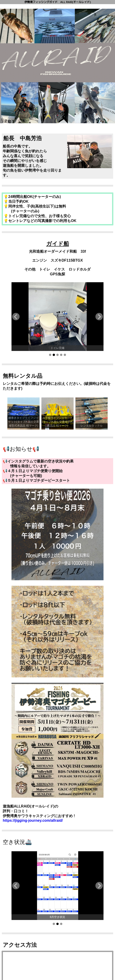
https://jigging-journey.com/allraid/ (33, 820)
